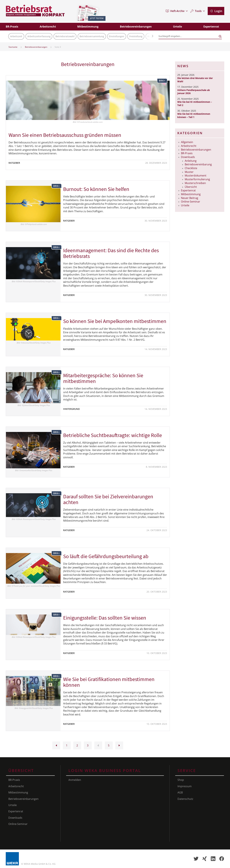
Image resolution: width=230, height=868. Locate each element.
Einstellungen (117, 36)
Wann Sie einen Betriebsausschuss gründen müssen (65, 135)
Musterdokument (196, 176)
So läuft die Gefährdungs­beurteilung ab (106, 556)
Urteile (185, 205)
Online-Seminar (191, 202)
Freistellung (136, 36)
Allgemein (187, 142)
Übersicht (191, 187)
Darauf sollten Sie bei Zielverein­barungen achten (108, 499)
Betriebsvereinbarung (198, 164)
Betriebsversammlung (92, 36)
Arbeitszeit (16, 36)
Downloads (188, 157)
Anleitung (191, 161)
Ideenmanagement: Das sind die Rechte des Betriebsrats (111, 253)
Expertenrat (188, 190)
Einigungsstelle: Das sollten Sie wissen (105, 618)
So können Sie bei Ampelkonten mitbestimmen (115, 321)
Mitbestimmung (191, 194)
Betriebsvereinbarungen (36, 47)
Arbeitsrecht (189, 146)
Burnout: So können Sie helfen (96, 189)
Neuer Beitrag (190, 198)
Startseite (13, 47)
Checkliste (191, 168)
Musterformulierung (197, 179)
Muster (189, 172)
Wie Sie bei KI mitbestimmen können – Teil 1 (194, 115)
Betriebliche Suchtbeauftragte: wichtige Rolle (113, 435)
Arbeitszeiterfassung (39, 36)
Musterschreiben (195, 183)
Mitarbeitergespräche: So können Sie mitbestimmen (103, 378)
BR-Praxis (187, 153)
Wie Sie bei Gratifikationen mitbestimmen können (109, 682)
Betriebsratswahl (65, 36)
